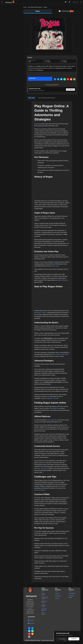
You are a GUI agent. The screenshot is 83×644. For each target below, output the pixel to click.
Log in (75, 2)
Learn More (62, 639)
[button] (81, 2)
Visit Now (74, 639)
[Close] (79, 633)
